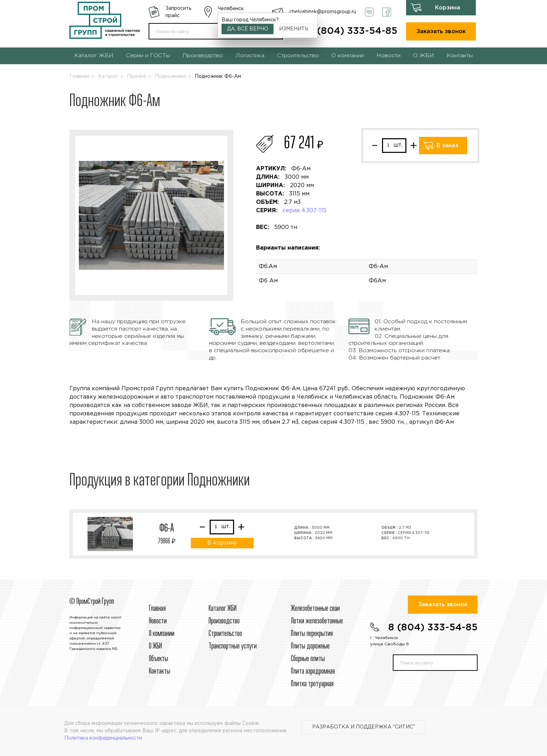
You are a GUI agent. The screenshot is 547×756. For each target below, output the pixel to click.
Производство (203, 56)
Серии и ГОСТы (148, 56)
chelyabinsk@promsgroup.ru (323, 12)
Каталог (108, 76)
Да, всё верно (248, 29)
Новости (388, 56)
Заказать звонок (441, 32)
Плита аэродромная (313, 672)
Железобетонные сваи (315, 609)
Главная (79, 76)
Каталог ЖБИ (94, 56)
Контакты (460, 56)
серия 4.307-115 (305, 211)
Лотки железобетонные (317, 621)
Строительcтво (225, 634)
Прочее (137, 76)
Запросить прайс (178, 12)
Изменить (294, 29)
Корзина (448, 8)
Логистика (250, 56)
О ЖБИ (424, 56)
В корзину (222, 543)
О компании (348, 56)
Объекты (159, 659)
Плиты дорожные (310, 646)
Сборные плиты (308, 659)
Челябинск (231, 9)
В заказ (447, 146)
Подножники (170, 76)
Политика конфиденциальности (103, 738)
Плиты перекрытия (312, 634)
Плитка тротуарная (312, 684)
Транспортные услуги (233, 646)
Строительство (298, 56)
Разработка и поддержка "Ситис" (364, 727)
